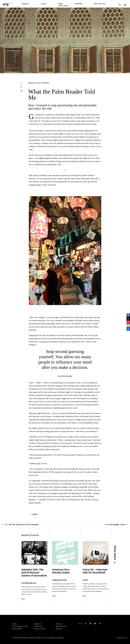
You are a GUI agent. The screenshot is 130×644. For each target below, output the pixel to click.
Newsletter (78, 4)
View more (125, 554)
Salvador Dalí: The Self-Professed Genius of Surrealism (26, 573)
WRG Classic (64, 6)
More (14, 596)
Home (14, 621)
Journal (43, 4)
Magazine (25, 4)
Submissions (61, 624)
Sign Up (59, 626)
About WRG (17, 626)
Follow (60, 4)
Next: (116, 525)
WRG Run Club (100, 4)
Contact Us (38, 624)
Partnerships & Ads (20, 624)
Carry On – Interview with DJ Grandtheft (101, 571)
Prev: (21, 525)
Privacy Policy (40, 626)
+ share (34, 514)
